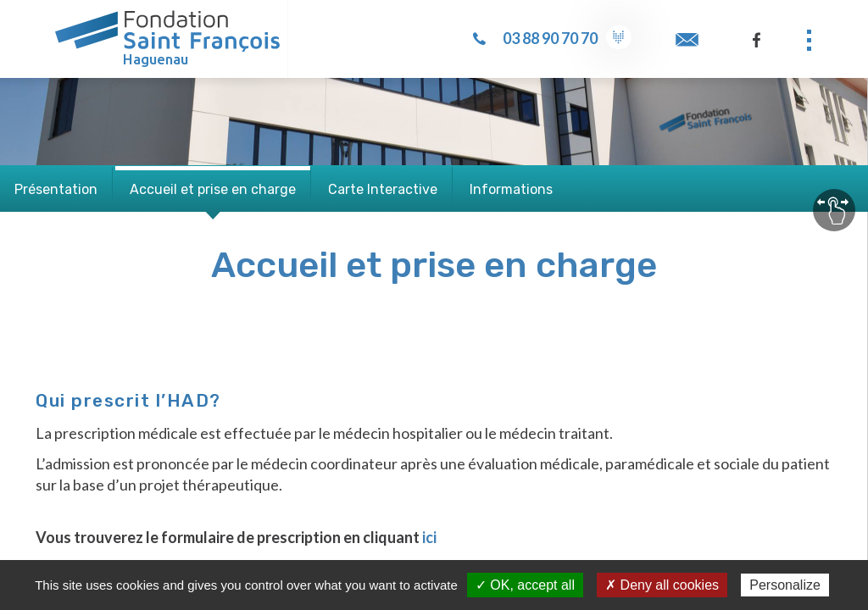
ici (429, 537)
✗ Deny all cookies (662, 585)
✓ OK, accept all (525, 585)
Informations (511, 189)
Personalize (785, 585)
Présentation (56, 189)
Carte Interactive (383, 189)
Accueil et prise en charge (213, 189)
